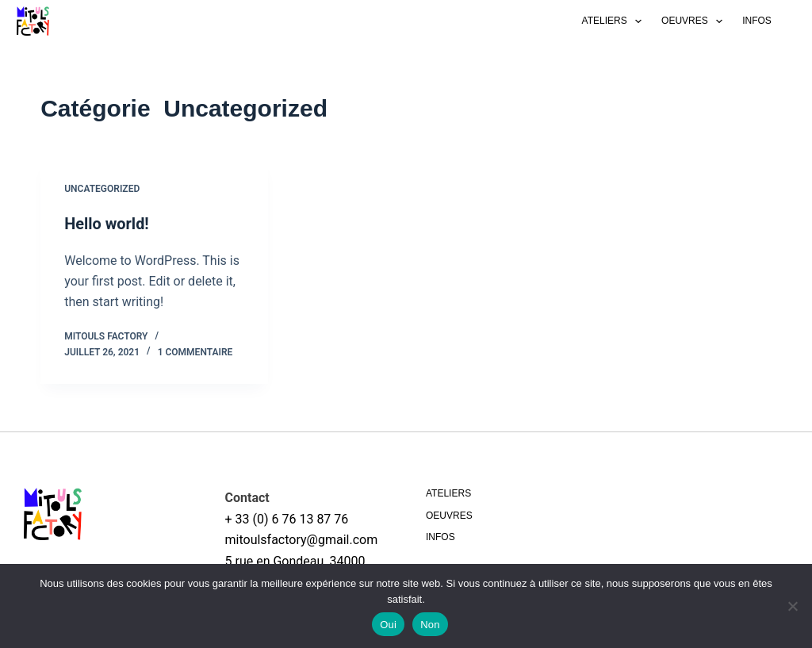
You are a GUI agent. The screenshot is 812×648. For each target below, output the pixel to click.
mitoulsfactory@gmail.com (302, 540)
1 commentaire (195, 351)
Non (430, 625)
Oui (388, 625)
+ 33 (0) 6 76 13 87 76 (287, 518)
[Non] (792, 606)
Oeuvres (695, 21)
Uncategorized (102, 189)
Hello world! (107, 224)
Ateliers (615, 21)
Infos (757, 21)
